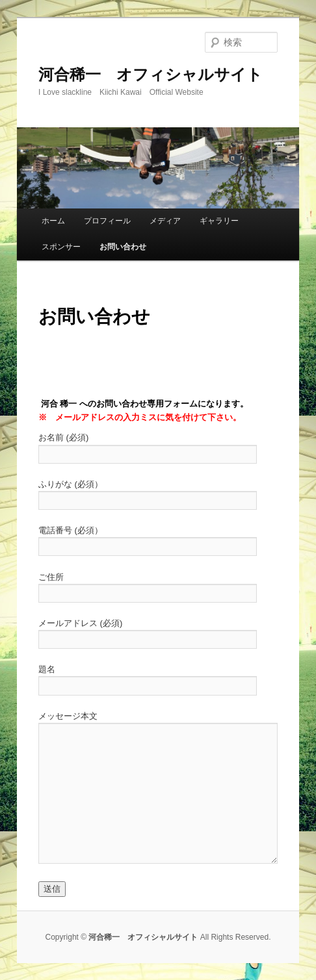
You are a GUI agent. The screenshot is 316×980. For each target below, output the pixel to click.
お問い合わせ (123, 247)
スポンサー (61, 247)
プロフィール (107, 221)
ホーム (53, 221)
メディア (165, 221)
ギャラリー (219, 221)
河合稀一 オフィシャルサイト (151, 74)
